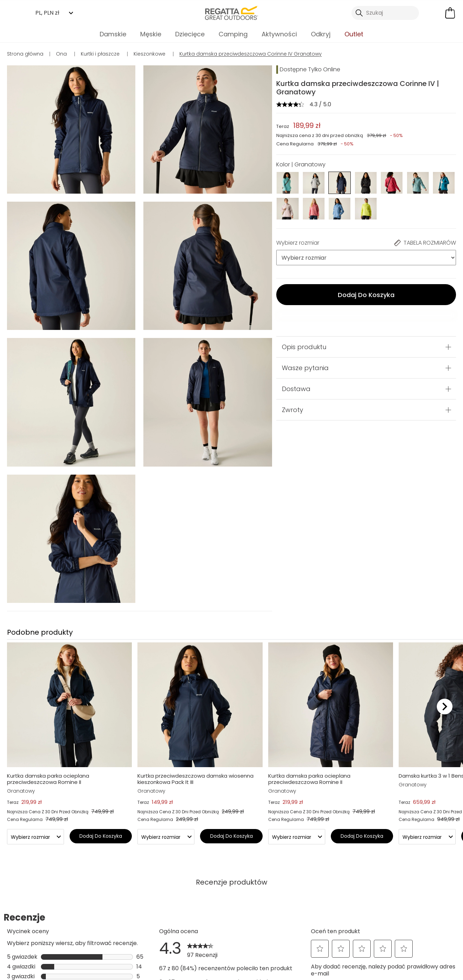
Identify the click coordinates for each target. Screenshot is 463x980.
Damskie (113, 34)
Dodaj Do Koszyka (366, 295)
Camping (233, 34)
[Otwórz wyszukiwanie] (385, 13)
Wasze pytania (305, 368)
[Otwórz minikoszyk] (450, 13)
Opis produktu (304, 347)
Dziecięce (190, 34)
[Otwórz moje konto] (434, 13)
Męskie (151, 34)
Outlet (354, 34)
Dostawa (296, 389)
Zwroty (293, 410)
